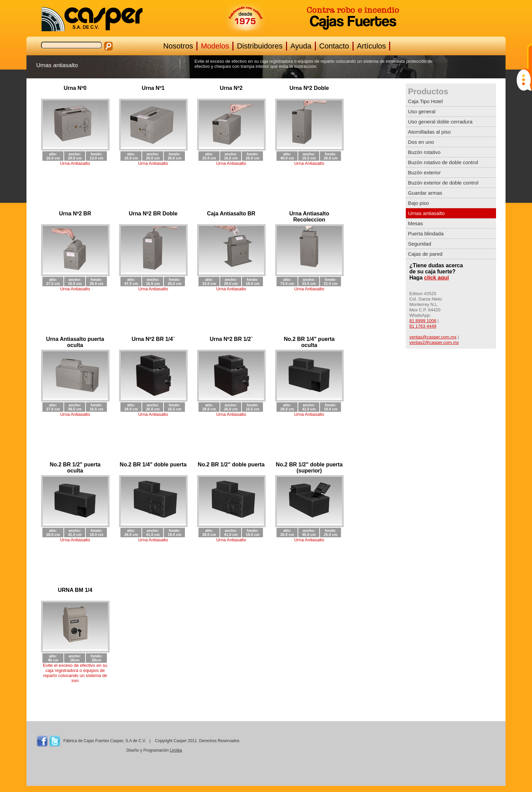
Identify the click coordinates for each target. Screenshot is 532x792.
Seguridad (419, 244)
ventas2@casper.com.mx (434, 342)
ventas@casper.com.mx (433, 337)
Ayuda (301, 46)
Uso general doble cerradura (440, 122)
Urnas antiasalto (426, 213)
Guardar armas (425, 193)
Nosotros (178, 46)
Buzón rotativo (424, 152)
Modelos (215, 46)
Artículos (372, 46)
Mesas (415, 223)
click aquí (436, 278)
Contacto (334, 46)
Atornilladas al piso (429, 132)
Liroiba (176, 750)
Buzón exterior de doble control (443, 183)
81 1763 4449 (423, 326)
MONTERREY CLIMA (439, 756)
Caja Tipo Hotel (425, 101)
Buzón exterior (424, 172)
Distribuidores (260, 46)
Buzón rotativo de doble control (443, 162)
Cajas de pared (425, 254)
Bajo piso (418, 203)
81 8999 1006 (423, 321)
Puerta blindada (426, 234)
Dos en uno (421, 142)
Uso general (422, 111)
